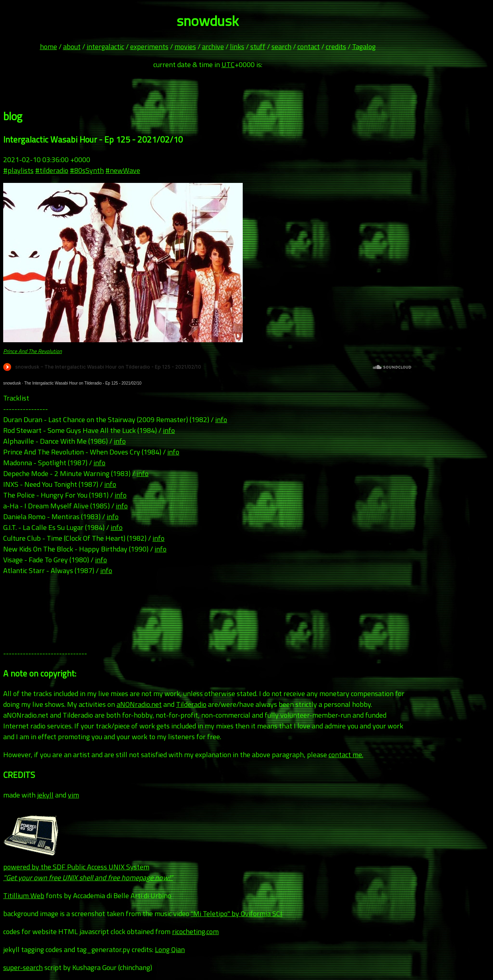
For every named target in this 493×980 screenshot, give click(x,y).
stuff (258, 47)
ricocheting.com (195, 931)
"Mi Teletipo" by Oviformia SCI (237, 914)
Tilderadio (191, 704)
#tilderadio (52, 170)
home (49, 47)
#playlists (18, 170)
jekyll (45, 795)
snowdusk (12, 383)
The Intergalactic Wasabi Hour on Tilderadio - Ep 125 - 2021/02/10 (83, 383)
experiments (149, 47)
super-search (23, 967)
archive (213, 47)
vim (73, 795)
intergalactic (105, 47)
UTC (228, 64)
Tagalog (364, 47)
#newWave (123, 170)
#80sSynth (87, 170)
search (281, 47)
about (72, 47)
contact (309, 47)
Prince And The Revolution (33, 351)
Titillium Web (24, 896)
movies (185, 47)
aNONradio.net (139, 704)
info (221, 420)
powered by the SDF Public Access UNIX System (88, 867)
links (237, 47)
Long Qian (170, 949)
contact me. (346, 755)
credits (336, 47)
